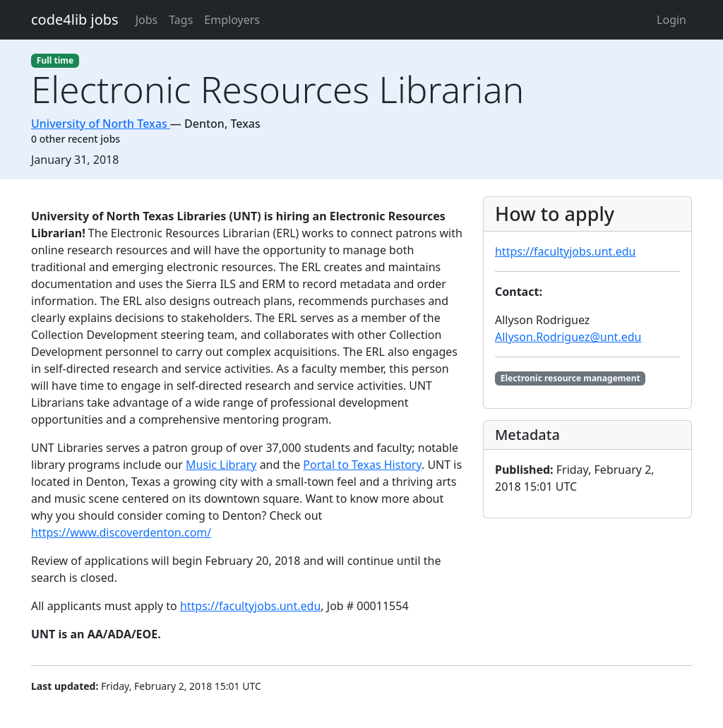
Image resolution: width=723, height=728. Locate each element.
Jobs (147, 20)
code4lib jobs (75, 19)
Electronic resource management (570, 378)
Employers (232, 20)
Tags (181, 20)
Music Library (221, 465)
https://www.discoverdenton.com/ (121, 532)
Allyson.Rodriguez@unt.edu (568, 337)
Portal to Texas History (362, 465)
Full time (55, 60)
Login (671, 20)
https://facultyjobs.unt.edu (250, 606)
